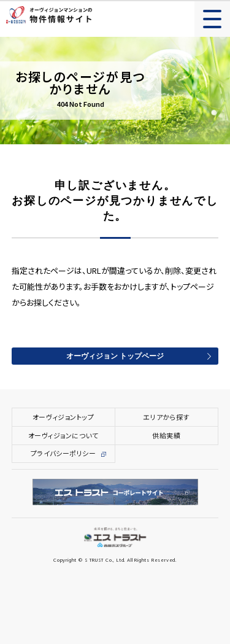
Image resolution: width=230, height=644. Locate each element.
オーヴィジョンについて (63, 435)
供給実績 (166, 435)
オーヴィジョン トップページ (115, 357)
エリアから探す (166, 417)
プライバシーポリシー (63, 453)
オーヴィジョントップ (63, 417)
